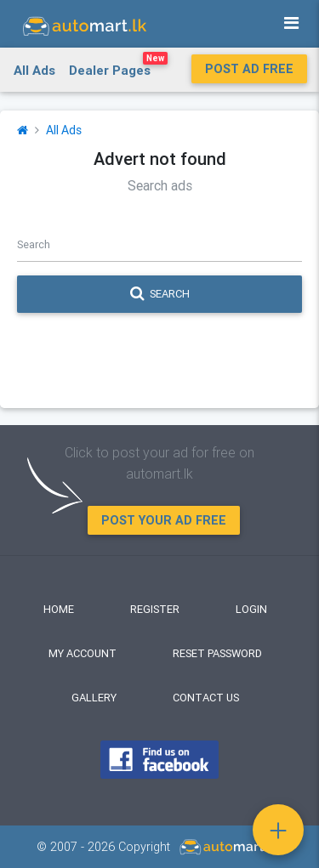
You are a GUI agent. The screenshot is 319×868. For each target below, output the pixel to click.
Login (251, 609)
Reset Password (217, 653)
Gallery (94, 698)
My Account (83, 653)
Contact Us (206, 698)
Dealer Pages (118, 67)
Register (155, 609)
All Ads (34, 70)
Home (59, 609)
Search (160, 294)
